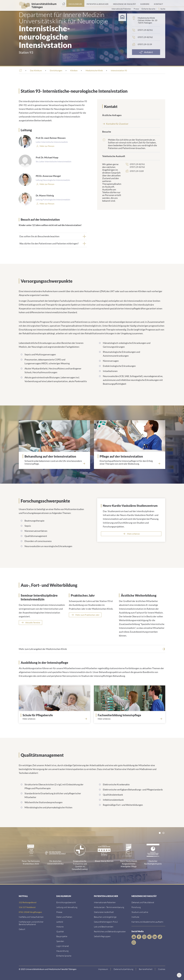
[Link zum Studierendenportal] (140, 912)
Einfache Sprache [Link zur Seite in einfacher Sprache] (149, 9)
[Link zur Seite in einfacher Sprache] (64, 956)
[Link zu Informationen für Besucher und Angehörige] (105, 917)
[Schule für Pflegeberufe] (55, 715)
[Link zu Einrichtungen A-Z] (66, 902)
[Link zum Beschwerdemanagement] (104, 927)
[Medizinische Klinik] (94, 70)
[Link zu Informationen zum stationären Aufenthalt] (104, 912)
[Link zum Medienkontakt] (59, 912)
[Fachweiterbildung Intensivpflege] (131, 715)
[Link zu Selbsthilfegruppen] (102, 936)
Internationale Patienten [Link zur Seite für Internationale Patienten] (122, 9)
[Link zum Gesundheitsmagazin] (106, 922)
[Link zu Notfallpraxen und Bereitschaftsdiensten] (31, 923)
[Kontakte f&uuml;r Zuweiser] (131, 124)
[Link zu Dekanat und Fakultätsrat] (143, 902)
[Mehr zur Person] (47, 146)
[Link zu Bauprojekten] (62, 936)
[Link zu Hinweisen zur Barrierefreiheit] (146, 969)
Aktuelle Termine (33, 622)
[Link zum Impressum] (103, 969)
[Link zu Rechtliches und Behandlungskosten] (110, 931)
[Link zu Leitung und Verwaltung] (67, 907)
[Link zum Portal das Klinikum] (75, 3)
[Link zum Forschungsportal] (136, 907)
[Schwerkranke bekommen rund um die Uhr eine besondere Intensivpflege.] (54, 462)
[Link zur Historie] (60, 927)
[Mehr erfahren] (131, 534)
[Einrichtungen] (56, 70)
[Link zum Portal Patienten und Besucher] (98, 3)
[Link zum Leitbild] (60, 922)
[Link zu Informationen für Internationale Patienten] (105, 902)
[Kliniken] (74, 70)
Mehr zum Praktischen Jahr (87, 615)
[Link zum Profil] (47, 184)
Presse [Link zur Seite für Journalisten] (136, 9)
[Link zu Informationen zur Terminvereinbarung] (109, 907)
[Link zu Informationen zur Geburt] (22, 929)
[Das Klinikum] (36, 70)
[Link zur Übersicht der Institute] (135, 917)
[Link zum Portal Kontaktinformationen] (158, 3)
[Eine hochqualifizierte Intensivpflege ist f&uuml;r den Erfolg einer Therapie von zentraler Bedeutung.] (130, 462)
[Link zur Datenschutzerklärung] (123, 969)
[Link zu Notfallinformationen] (31, 917)
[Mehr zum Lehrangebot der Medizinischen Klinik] (92, 649)
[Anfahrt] (146, 52)
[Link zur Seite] (60, 941)
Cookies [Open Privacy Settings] (162, 969)
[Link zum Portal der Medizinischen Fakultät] (124, 3)
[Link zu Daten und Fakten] (64, 917)
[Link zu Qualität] (60, 931)
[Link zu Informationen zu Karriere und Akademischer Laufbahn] (147, 922)
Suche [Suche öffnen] (163, 9)
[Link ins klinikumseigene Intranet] (63, 946)
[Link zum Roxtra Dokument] (62, 951)
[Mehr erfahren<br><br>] (54, 721)
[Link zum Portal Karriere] (145, 3)
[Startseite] (64, 3)
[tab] (53, 236)
